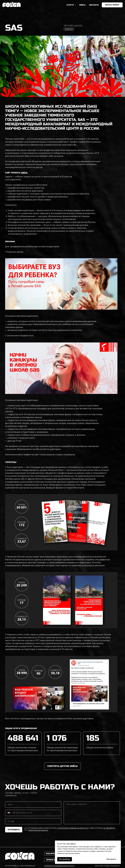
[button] (112, 5)
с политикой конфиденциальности (72, 828)
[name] (33, 805)
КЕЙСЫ (82, 5)
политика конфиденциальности (59, 866)
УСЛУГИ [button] (70, 5)
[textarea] (92, 813)
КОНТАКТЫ (94, 5)
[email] (33, 821)
